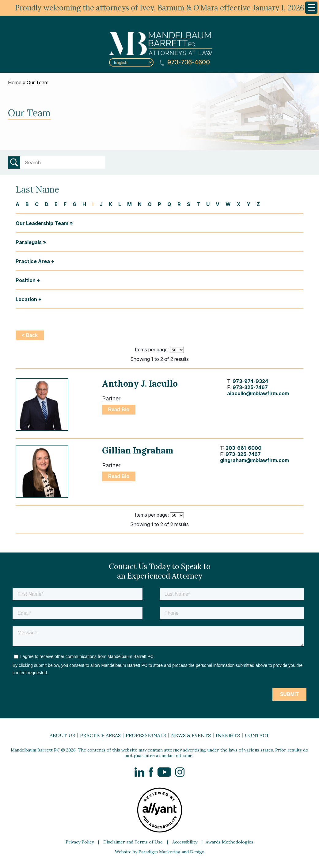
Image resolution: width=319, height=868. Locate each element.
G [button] (74, 204)
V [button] (218, 204)
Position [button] (26, 280)
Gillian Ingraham (138, 450)
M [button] (129, 204)
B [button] (27, 204)
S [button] (189, 204)
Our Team (38, 82)
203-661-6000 (243, 448)
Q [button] (169, 204)
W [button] (228, 204)
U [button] (208, 204)
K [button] (110, 204)
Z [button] (258, 204)
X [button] (239, 204)
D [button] (47, 204)
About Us (62, 735)
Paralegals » (31, 242)
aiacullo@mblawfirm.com (258, 393)
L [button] (120, 204)
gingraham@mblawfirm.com (254, 460)
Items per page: (152, 350)
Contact (257, 735)
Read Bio (119, 409)
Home (15, 82)
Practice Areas (100, 735)
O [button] (150, 204)
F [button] (65, 204)
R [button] (179, 204)
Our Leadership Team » (44, 223)
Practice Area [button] (33, 261)
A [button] (17, 204)
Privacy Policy (80, 842)
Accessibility (185, 842)
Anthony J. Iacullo (140, 384)
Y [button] (249, 204)
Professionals (146, 735)
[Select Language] (131, 62)
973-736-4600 (185, 62)
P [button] (159, 204)
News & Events (191, 735)
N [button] (140, 204)
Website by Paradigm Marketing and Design (160, 852)
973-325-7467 (250, 387)
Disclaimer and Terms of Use (133, 842)
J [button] (101, 204)
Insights (228, 735)
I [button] (93, 204)
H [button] (84, 204)
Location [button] (26, 299)
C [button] (37, 204)
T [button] (198, 204)
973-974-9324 (250, 381)
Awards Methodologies (230, 842)
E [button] (56, 204)
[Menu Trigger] (311, 8)
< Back (30, 335)
